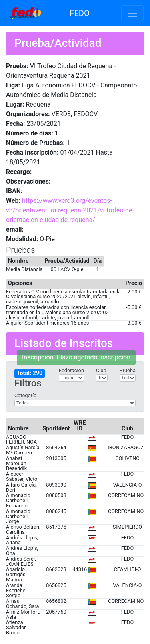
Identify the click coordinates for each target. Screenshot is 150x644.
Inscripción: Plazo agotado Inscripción (76, 357)
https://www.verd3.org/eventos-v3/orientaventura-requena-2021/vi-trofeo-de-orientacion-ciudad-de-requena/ (70, 210)
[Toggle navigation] (132, 13)
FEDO (79, 13)
